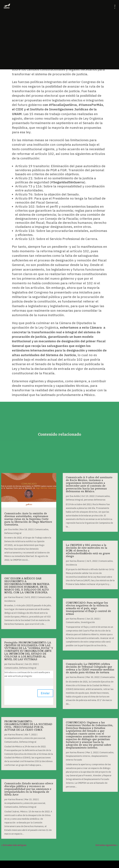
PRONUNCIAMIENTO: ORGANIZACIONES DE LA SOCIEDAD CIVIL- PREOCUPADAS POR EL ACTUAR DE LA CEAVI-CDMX (28, 726)
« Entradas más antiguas (14, 845)
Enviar (45, 693)
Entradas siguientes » (107, 845)
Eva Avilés (13, 529)
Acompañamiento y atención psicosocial (25, 738)
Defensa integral (13, 533)
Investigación (88, 622)
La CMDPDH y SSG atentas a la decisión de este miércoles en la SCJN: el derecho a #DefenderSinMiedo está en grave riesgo (88, 551)
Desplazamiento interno (78, 756)
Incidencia (10, 601)
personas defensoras (95, 500)
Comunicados (41, 529)
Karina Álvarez (16, 597)
